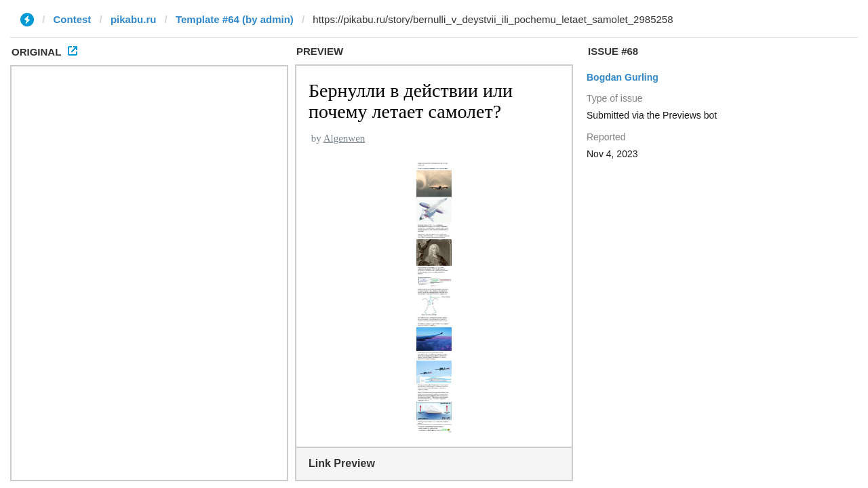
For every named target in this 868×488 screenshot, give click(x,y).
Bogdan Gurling (623, 77)
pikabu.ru (134, 19)
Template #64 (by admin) (235, 19)
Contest (73, 19)
